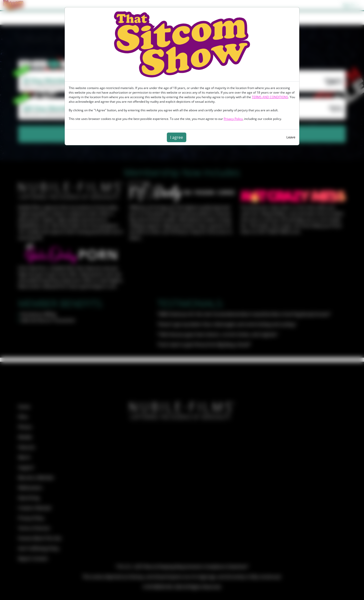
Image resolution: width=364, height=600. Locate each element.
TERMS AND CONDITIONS (270, 97)
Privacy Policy (233, 119)
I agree (177, 137)
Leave (291, 137)
